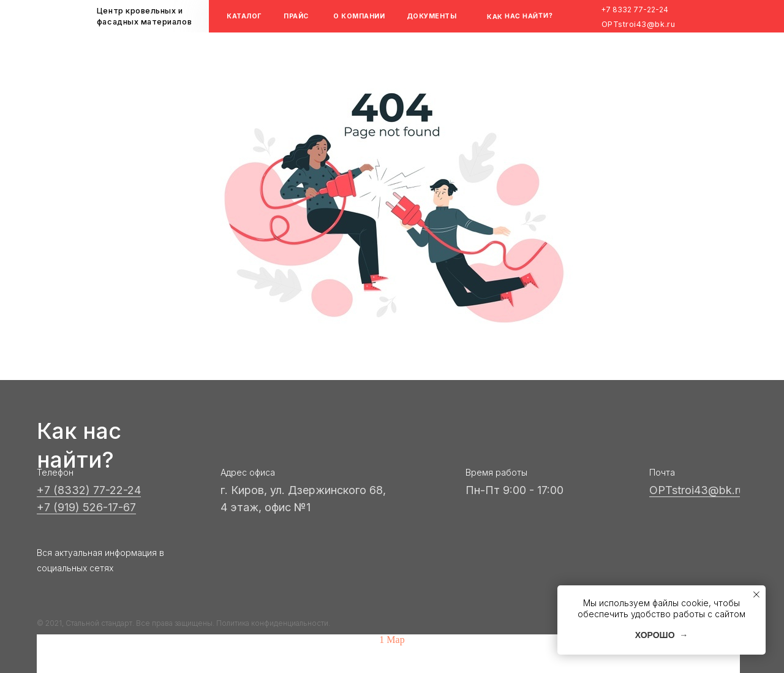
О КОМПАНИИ (359, 16)
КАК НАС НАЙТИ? (520, 16)
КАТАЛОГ (244, 16)
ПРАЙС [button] (296, 16)
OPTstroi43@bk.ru (639, 24)
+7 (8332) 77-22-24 (89, 490)
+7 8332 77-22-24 (635, 10)
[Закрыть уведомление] (756, 595)
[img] (477, 16)
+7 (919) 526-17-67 (86, 507)
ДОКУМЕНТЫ (432, 16)
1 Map (392, 640)
